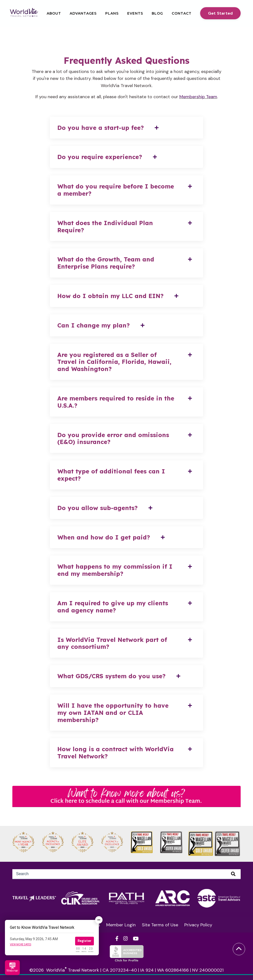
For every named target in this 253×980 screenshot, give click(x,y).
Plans (112, 13)
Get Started (221, 13)
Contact (182, 13)
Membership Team (198, 97)
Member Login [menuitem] (121, 925)
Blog (157, 13)
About (54, 13)
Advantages (83, 13)
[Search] (126, 874)
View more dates (21, 945)
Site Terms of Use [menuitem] (160, 925)
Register (84, 941)
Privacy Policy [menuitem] (198, 925)
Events (135, 13)
